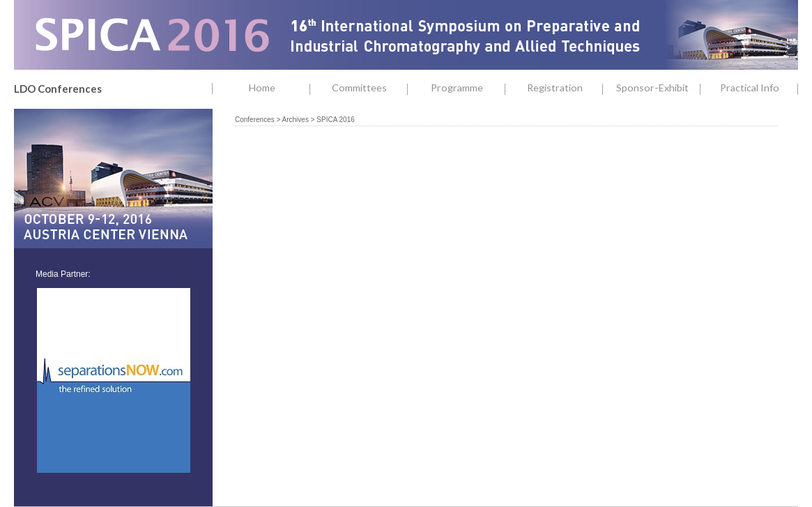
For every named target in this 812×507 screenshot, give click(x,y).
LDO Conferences (58, 89)
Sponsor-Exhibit (658, 88)
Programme (468, 88)
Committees (370, 88)
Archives (296, 120)
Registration (565, 88)
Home (262, 88)
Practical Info (759, 88)
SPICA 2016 (335, 120)
